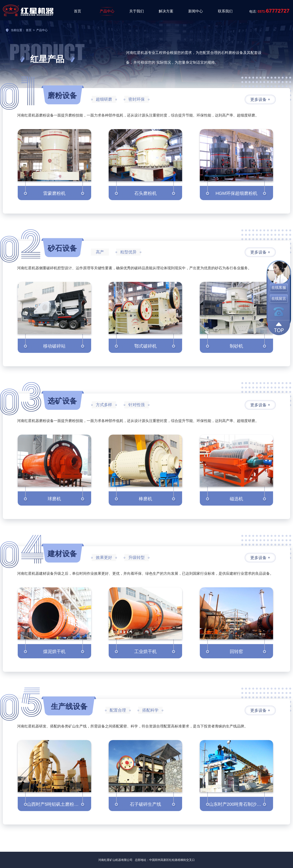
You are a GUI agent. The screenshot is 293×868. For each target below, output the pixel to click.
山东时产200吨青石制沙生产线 (240, 804)
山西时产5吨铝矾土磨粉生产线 (57, 804)
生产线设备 (69, 706)
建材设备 (62, 554)
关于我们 (137, 11)
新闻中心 (196, 11)
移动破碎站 (54, 346)
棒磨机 (145, 499)
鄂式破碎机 (145, 346)
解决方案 (166, 11)
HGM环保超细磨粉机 (236, 193)
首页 (78, 11)
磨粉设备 (62, 95)
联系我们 (225, 11)
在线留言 (279, 299)
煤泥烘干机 (54, 652)
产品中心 (107, 11)
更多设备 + (260, 99)
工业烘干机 (145, 652)
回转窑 (236, 652)
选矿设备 (62, 401)
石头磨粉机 (145, 193)
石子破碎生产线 (145, 804)
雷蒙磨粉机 (54, 193)
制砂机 (236, 346)
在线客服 (279, 288)
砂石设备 (62, 248)
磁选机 (236, 499)
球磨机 (54, 499)
